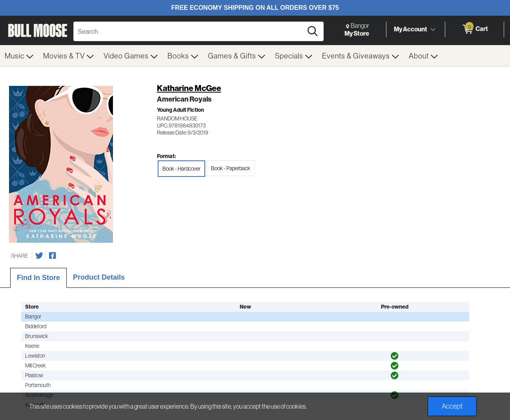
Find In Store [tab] (38, 278)
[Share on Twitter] (39, 256)
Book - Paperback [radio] (231, 168)
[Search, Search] (189, 31)
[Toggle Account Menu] (433, 29)
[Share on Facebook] (53, 256)
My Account (411, 29)
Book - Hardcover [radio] (181, 169)
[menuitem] (19, 56)
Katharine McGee (189, 88)
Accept (452, 406)
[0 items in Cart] (474, 29)
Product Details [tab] (99, 277)
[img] (395, 356)
